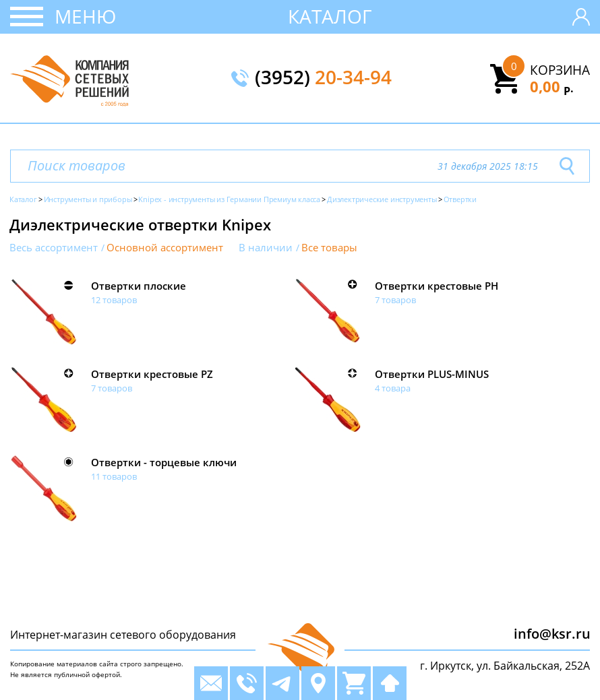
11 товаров (114, 476)
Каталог (330, 16)
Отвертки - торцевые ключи (164, 462)
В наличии (266, 248)
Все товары (329, 248)
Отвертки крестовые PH (437, 286)
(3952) (323, 78)
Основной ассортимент (165, 248)
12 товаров (114, 300)
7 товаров (395, 300)
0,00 (552, 86)
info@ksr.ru (552, 634)
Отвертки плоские (139, 286)
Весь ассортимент (54, 248)
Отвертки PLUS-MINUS (432, 374)
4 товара (393, 388)
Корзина (560, 70)
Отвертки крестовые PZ (152, 374)
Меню (85, 16)
